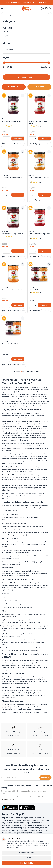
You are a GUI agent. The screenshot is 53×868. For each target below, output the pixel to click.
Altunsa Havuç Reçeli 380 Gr (13, 178)
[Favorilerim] (46, 8)
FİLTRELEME (14, 87)
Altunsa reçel (36, 665)
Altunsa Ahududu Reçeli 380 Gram (39, 235)
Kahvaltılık (8, 28)
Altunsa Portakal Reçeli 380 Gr (39, 179)
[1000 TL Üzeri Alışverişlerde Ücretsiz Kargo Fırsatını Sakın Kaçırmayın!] (26, 2)
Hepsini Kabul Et (27, 863)
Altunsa (8, 50)
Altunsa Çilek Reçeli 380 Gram (38, 122)
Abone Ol (45, 777)
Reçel (6, 32)
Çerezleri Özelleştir (27, 853)
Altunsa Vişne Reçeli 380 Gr (12, 234)
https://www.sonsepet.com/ (30, 712)
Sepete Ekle (18, 139)
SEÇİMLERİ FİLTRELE (27, 77)
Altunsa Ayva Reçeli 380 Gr (12, 290)
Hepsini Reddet (26, 858)
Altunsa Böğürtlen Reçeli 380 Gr (13, 122)
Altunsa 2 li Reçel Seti (37, 290)
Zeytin (6, 35)
